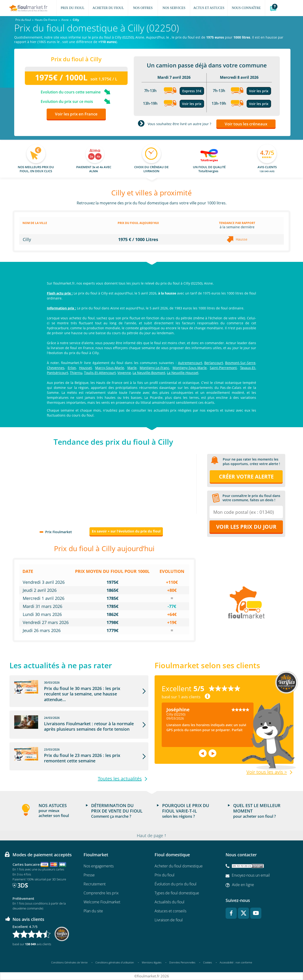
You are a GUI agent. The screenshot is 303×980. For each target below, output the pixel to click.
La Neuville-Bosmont (149, 373)
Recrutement (95, 884)
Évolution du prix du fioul (176, 884)
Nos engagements (99, 866)
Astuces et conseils (170, 911)
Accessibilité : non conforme (236, 962)
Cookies (207, 962)
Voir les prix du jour (246, 527)
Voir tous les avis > (267, 772)
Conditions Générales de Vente (69, 962)
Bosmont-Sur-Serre (240, 363)
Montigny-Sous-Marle (190, 368)
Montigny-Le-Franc (154, 368)
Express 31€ (192, 91)
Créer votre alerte (246, 476)
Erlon (72, 368)
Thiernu (76, 373)
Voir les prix (192, 104)
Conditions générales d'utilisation (115, 962)
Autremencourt (190, 363)
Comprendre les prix (101, 893)
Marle (132, 368)
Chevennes (56, 368)
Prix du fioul (165, 875)
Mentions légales (152, 962)
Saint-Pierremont (223, 368)
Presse (89, 875)
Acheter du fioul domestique (179, 866)
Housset (85, 368)
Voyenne (124, 373)
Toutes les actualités (120, 779)
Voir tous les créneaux (246, 124)
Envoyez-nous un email (251, 875)
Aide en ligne (243, 885)
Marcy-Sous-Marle (110, 368)
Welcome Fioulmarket (102, 902)
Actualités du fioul (169, 902)
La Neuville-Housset (183, 373)
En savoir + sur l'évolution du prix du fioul (126, 531)
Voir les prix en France (76, 114)
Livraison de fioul (169, 920)
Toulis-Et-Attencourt (100, 373)
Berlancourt (214, 363)
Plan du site (93, 911)
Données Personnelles (182, 962)
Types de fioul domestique (177, 893)
